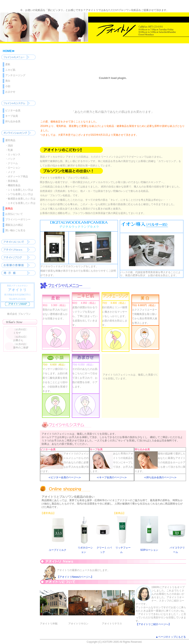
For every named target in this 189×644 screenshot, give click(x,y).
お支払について (14, 214)
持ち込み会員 (13, 121)
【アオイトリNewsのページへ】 (75, 577)
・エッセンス (13, 154)
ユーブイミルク (58, 550)
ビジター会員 (13, 110)
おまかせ (10, 92)
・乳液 (9, 150)
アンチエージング (15, 75)
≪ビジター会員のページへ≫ (65, 477)
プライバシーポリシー (18, 219)
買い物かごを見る (15, 230)
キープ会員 (12, 116)
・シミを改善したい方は (19, 190)
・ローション (13, 168)
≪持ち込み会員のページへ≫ (160, 477)
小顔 (8, 86)
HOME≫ (9, 51)
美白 (8, 81)
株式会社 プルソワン (19, 314)
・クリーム (12, 163)
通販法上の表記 (14, 225)
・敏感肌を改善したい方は (20, 199)
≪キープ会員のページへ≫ (112, 477)
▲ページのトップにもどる (171, 637)
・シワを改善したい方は (19, 194)
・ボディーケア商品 (17, 177)
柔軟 (8, 64)
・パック (10, 159)
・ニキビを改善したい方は (20, 203)
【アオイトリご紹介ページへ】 (153, 624)
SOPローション (149, 550)
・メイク (10, 172)
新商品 (9, 208)
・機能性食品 (13, 185)
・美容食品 (12, 181)
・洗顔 (9, 146)
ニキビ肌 (10, 70)
